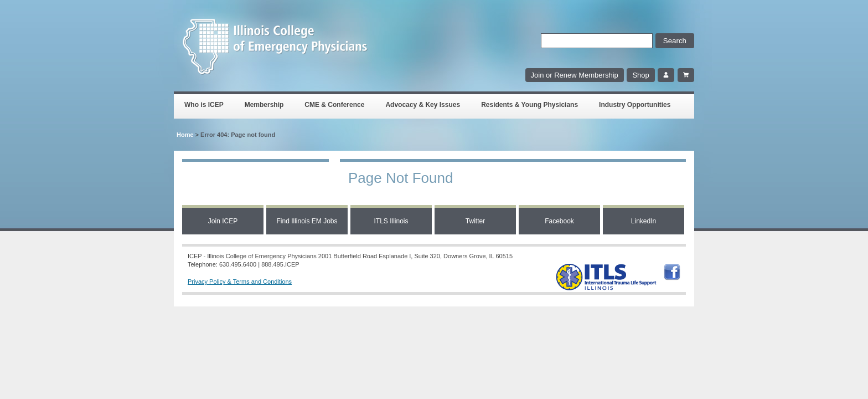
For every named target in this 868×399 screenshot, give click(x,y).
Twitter (475, 221)
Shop (640, 75)
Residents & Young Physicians (529, 105)
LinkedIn (644, 221)
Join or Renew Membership (575, 75)
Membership (264, 105)
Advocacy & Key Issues (423, 105)
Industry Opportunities (635, 105)
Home (185, 135)
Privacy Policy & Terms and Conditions (240, 282)
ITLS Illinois (391, 221)
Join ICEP (223, 221)
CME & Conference (334, 105)
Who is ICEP (204, 105)
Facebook (559, 221)
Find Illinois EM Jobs (307, 221)
